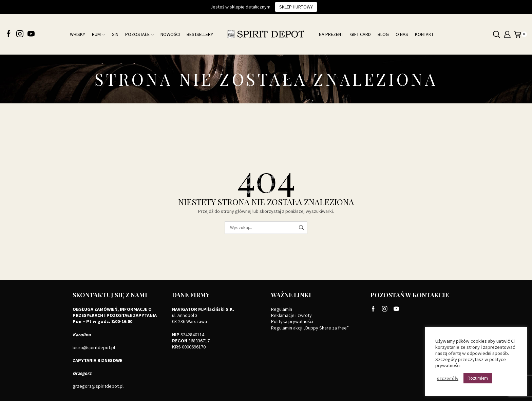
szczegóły (448, 378)
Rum (98, 34)
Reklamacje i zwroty (291, 315)
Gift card (360, 34)
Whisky (78, 34)
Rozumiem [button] (478, 378)
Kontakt (424, 34)
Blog (383, 34)
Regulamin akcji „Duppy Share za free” (310, 328)
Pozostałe (139, 34)
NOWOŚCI (170, 34)
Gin (115, 34)
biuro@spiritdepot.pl (94, 347)
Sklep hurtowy (296, 7)
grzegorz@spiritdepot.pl (98, 386)
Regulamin (282, 309)
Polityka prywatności (292, 321)
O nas (402, 34)
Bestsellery (200, 34)
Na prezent (331, 34)
